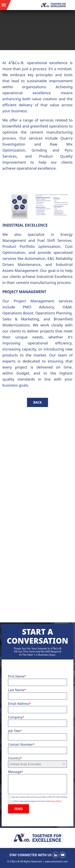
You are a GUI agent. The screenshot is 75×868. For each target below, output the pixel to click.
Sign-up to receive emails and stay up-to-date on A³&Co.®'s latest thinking (39, 797)
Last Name (17, 690)
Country (15, 758)
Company (16, 717)
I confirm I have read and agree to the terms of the (37, 801)
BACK (37, 402)
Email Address (19, 704)
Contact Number (21, 744)
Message (16, 772)
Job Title (15, 731)
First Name (17, 676)
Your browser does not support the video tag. (37, 30)
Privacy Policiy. (56, 801)
